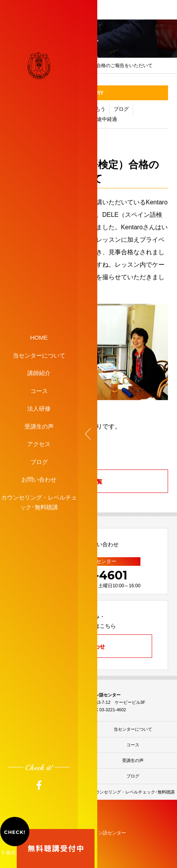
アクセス (39, 444)
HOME (39, 337)
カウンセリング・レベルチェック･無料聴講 (39, 502)
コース (39, 391)
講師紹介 (39, 373)
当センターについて (39, 355)
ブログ (39, 461)
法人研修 (39, 408)
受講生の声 (39, 426)
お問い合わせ (39, 479)
